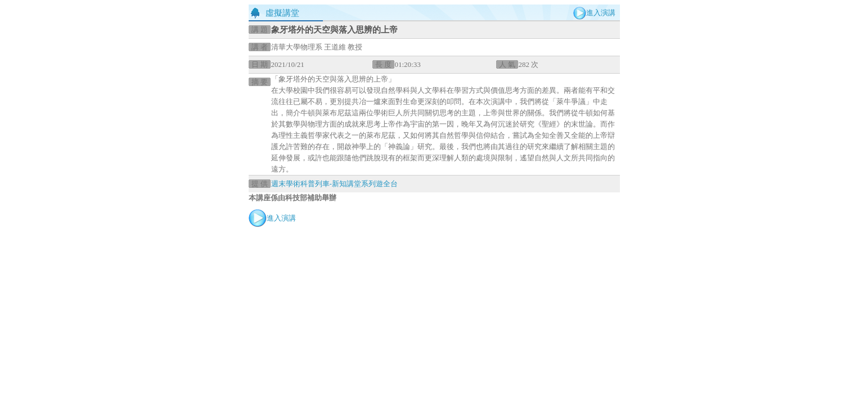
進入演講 (601, 13)
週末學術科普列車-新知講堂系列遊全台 (334, 184)
